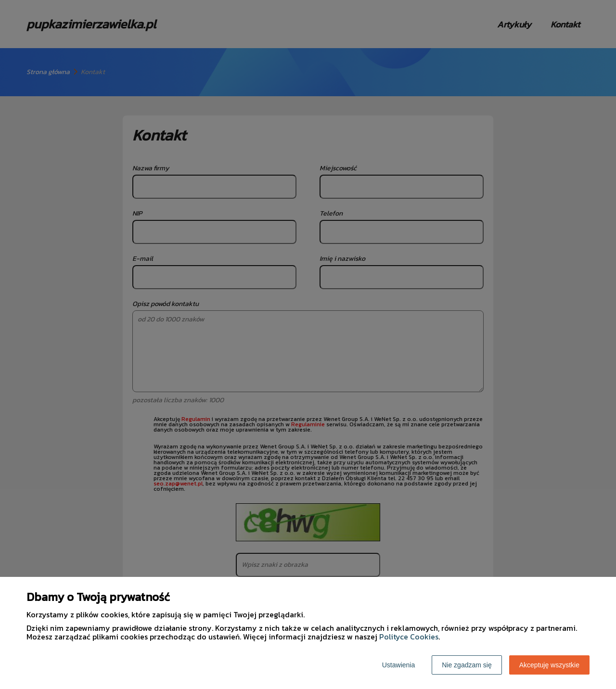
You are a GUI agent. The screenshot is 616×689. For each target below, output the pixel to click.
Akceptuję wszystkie (549, 665)
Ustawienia (398, 665)
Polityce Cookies (409, 637)
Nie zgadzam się (467, 665)
